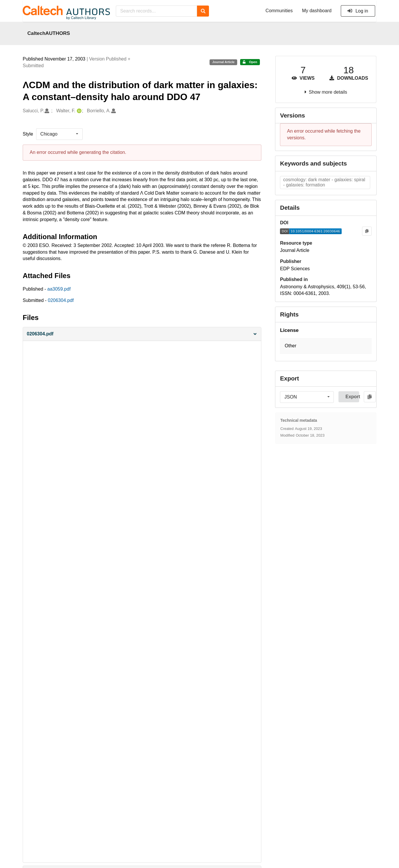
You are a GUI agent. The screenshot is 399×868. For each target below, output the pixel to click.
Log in (358, 11)
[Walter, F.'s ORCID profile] (78, 111)
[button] (142, 334)
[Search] (203, 11)
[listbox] (59, 134)
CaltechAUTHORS (49, 33)
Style (28, 134)
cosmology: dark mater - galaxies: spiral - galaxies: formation (324, 182)
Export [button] (352, 397)
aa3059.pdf (59, 289)
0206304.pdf (61, 300)
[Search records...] (156, 11)
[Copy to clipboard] (367, 231)
